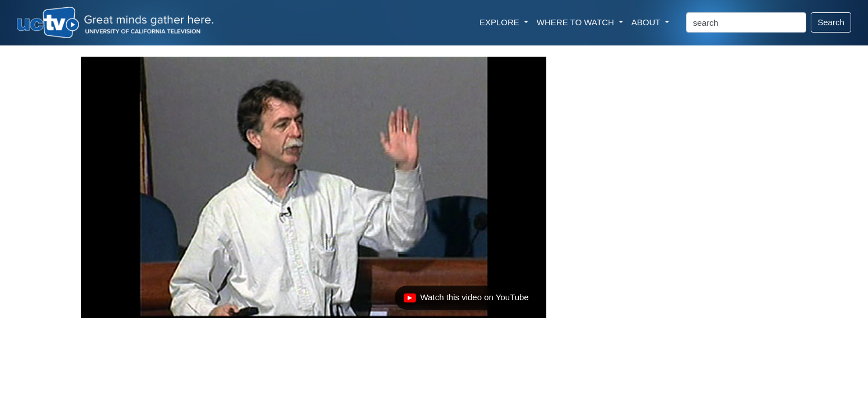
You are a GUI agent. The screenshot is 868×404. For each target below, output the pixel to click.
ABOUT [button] (647, 22)
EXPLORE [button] (501, 22)
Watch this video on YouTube (466, 300)
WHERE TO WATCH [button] (577, 22)
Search (831, 22)
